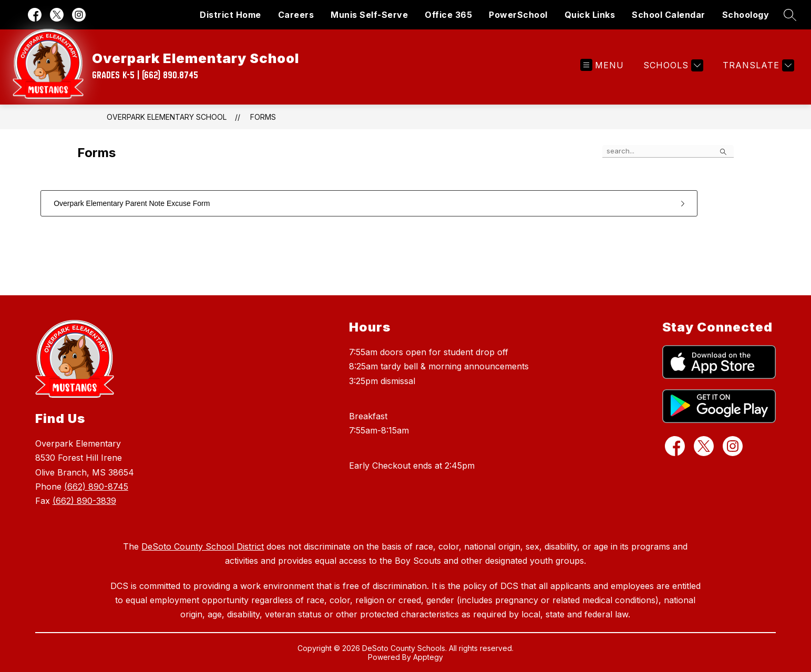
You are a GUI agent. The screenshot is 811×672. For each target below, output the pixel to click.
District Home (230, 15)
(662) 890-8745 (96, 487)
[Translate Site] (757, 65)
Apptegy (428, 657)
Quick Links (590, 15)
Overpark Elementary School (167, 117)
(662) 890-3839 (84, 501)
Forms (263, 117)
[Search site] (790, 15)
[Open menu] (602, 65)
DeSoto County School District (203, 546)
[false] (668, 151)
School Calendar (669, 15)
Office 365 (448, 15)
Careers (296, 15)
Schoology (746, 15)
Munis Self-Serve (369, 15)
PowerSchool (518, 15)
